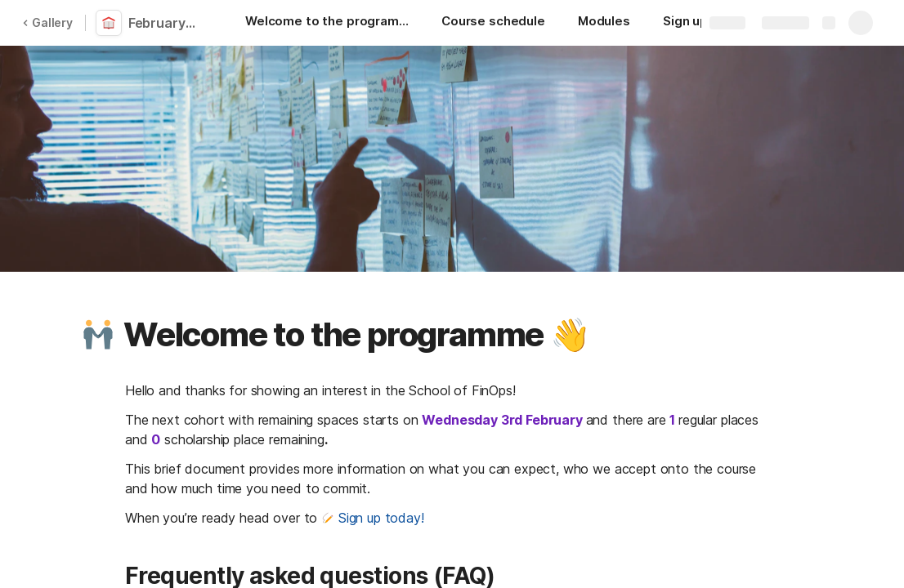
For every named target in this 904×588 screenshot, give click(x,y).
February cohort (166, 23)
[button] (98, 335)
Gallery (47, 22)
